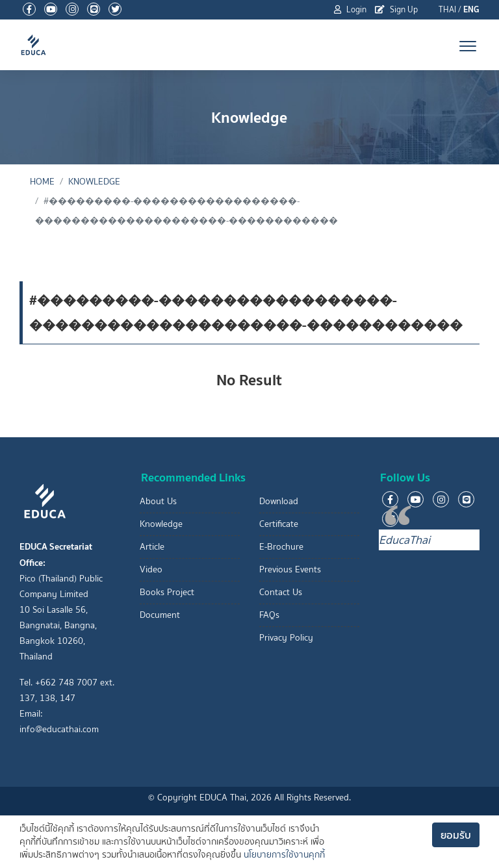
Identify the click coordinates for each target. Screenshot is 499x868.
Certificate (279, 524)
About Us (158, 501)
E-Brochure (281, 547)
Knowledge (94, 182)
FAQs (269, 615)
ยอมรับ (456, 835)
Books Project (167, 592)
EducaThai (404, 540)
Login (350, 9)
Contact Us (281, 592)
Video (151, 569)
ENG (471, 9)
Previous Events (290, 569)
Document (160, 615)
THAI (447, 9)
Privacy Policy (286, 638)
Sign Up (396, 9)
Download (279, 501)
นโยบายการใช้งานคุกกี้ (284, 855)
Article (152, 547)
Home (42, 182)
